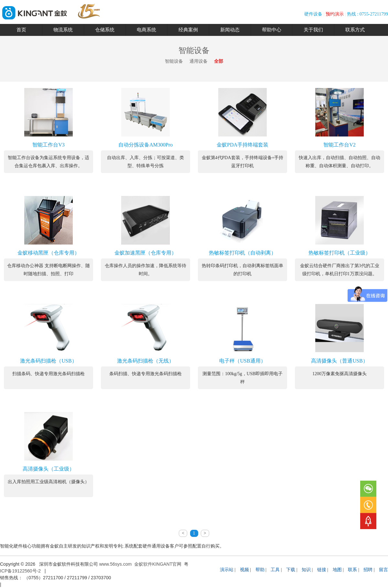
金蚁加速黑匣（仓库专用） (145, 253)
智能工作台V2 (339, 145)
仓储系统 (105, 30)
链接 (322, 570)
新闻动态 (230, 30)
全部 (219, 61)
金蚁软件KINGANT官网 (158, 564)
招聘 (368, 570)
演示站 (227, 570)
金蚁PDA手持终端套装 (242, 145)
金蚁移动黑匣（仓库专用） (48, 253)
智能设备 (174, 61)
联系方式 (355, 30)
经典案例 (188, 30)
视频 (244, 570)
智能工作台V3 (48, 145)
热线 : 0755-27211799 (367, 14)
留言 (383, 570)
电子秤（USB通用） (242, 361)
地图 (337, 570)
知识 (306, 570)
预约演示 (335, 14)
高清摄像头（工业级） (48, 469)
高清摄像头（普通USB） (339, 361)
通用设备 (199, 61)
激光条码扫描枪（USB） (48, 361)
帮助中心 (272, 30)
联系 (352, 570)
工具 (275, 570)
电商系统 (146, 30)
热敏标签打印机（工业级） (339, 253)
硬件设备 (313, 14)
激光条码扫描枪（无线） (145, 361)
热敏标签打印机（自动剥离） (242, 253)
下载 (291, 570)
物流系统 (63, 30)
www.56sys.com (115, 564)
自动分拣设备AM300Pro (145, 145)
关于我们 (313, 30)
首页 (21, 30)
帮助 (260, 570)
